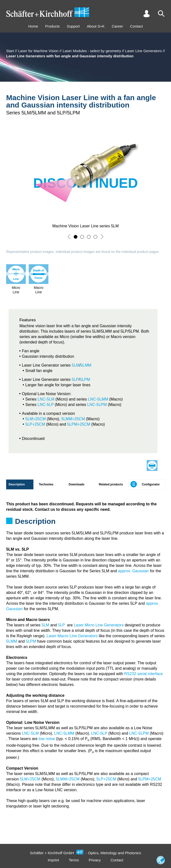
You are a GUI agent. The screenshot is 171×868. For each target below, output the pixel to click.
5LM (76, 365)
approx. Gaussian (133, 571)
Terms (74, 860)
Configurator (151, 484)
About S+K (96, 26)
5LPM (85, 380)
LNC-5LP (46, 405)
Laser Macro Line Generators (72, 636)
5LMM (86, 365)
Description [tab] (17, 484)
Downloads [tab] (77, 484)
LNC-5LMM (98, 399)
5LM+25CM (36, 419)
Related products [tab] (111, 484)
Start (10, 51)
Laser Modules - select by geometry (92, 51)
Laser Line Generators (143, 51)
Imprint (53, 860)
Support (73, 26)
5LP (75, 380)
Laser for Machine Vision (38, 51)
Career (117, 26)
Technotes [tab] (46, 484)
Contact (137, 26)
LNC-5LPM (97, 405)
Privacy (95, 860)
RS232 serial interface (143, 674)
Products (52, 26)
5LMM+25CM (73, 419)
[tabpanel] (85, 515)
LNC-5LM (46, 399)
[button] (69, 237)
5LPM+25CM (79, 424)
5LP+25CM (35, 424)
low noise (47, 739)
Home (33, 26)
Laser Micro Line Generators (99, 625)
